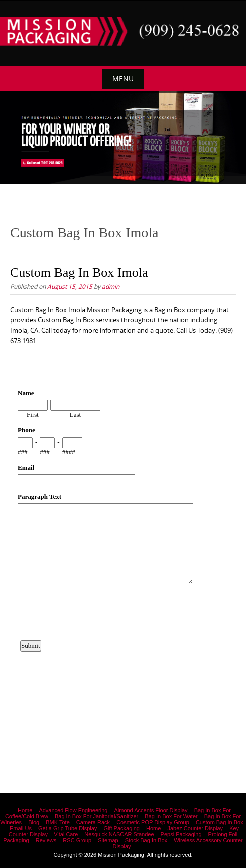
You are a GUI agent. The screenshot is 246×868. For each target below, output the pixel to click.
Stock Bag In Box (146, 840)
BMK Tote (58, 822)
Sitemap (108, 840)
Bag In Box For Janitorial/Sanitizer (96, 816)
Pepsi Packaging (181, 834)
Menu (123, 78)
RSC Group (77, 840)
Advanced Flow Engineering (73, 810)
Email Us (21, 828)
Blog (34, 822)
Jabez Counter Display (195, 828)
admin (111, 286)
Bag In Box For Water (171, 816)
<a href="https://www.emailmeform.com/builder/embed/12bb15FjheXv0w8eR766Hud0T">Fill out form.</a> (123, 550)
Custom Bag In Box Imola (79, 272)
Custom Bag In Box (220, 822)
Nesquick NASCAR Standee (119, 834)
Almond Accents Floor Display (151, 810)
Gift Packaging (121, 828)
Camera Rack (93, 822)
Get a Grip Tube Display (68, 828)
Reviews (46, 840)
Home (25, 810)
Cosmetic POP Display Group (153, 822)
